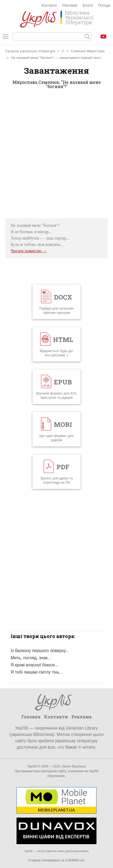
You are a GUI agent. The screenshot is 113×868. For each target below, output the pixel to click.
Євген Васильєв (74, 766)
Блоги (88, 5)
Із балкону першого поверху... (40, 651)
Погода (104, 5)
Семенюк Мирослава (88, 51)
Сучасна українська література (30, 51)
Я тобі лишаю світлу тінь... (37, 672)
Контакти (49, 5)
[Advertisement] (57, 155)
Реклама (70, 5)
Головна (31, 717)
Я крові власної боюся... (34, 665)
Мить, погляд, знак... (31, 658)
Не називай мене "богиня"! (32, 58)
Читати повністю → (29, 251)
